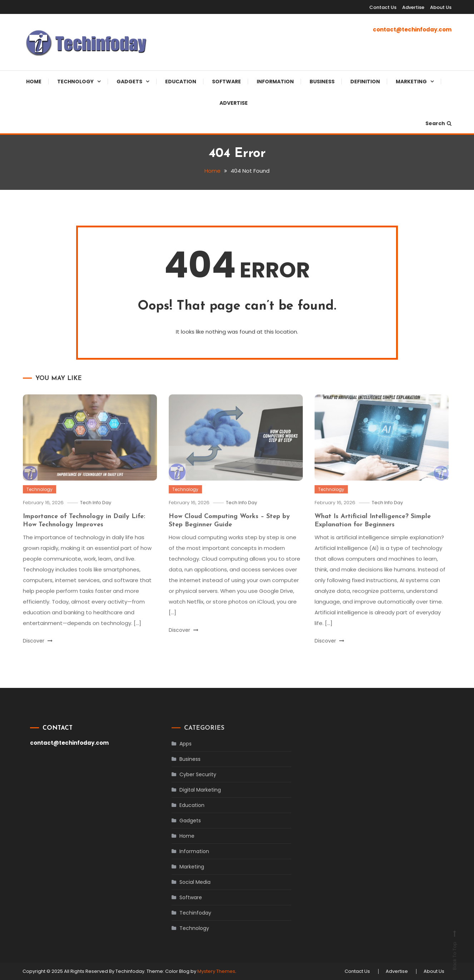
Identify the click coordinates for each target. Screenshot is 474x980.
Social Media (185, 882)
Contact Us (383, 7)
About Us (441, 7)
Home (34, 82)
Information (275, 82)
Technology (75, 82)
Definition (365, 82)
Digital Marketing (190, 790)
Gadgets (129, 82)
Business (322, 82)
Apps (176, 744)
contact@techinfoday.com (412, 29)
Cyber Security (188, 774)
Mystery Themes (216, 971)
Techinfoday (185, 913)
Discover (38, 651)
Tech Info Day (96, 513)
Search (438, 123)
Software (226, 82)
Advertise (413, 7)
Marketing (411, 82)
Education (181, 82)
